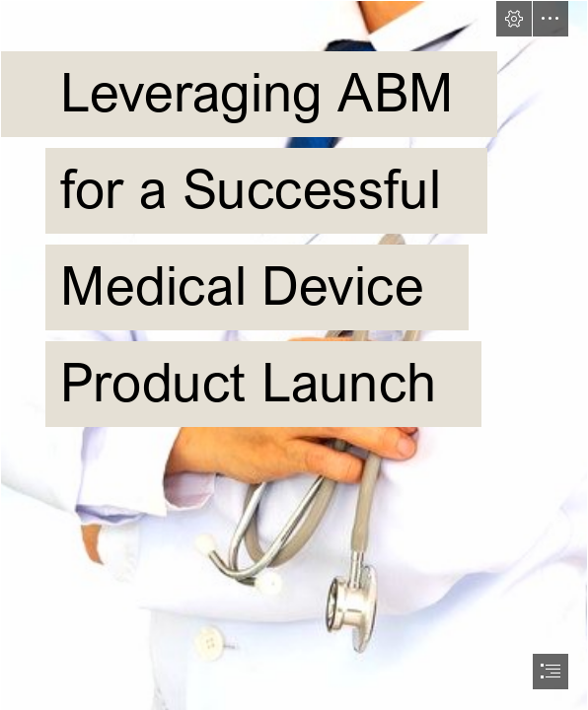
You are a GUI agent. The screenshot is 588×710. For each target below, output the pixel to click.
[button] (514, 19)
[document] (294, 355)
